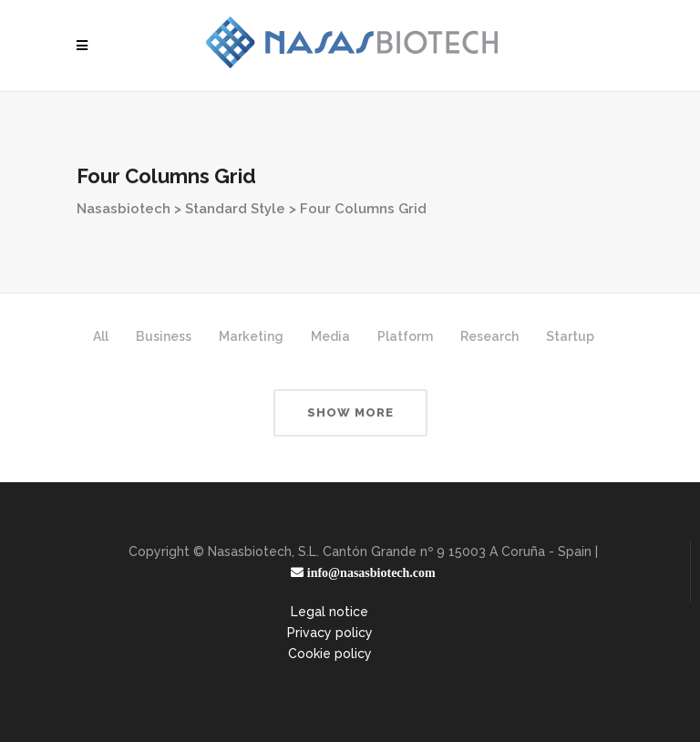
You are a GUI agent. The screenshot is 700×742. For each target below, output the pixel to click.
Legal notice (329, 612)
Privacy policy (330, 633)
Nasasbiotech (124, 209)
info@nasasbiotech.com (369, 572)
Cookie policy (330, 654)
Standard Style (235, 209)
